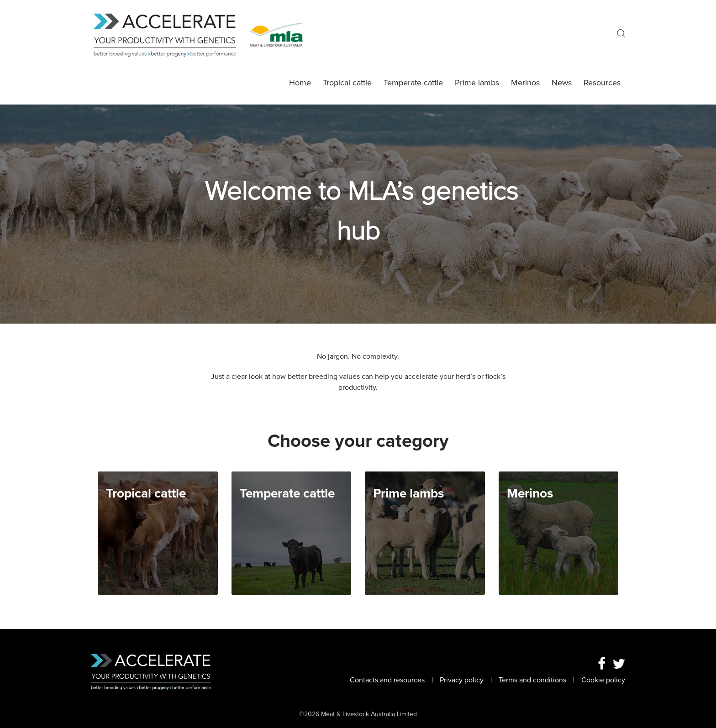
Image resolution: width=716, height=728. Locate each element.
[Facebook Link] (602, 664)
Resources (602, 83)
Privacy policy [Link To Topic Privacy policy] (462, 680)
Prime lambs (477, 83)
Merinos (525, 83)
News (562, 83)
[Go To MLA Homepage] (276, 34)
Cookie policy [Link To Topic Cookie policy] (603, 680)
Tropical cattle (347, 83)
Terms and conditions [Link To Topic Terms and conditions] (532, 680)
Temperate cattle (413, 83)
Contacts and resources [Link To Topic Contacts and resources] (387, 680)
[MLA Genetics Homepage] (170, 34)
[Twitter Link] (619, 664)
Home (300, 83)
